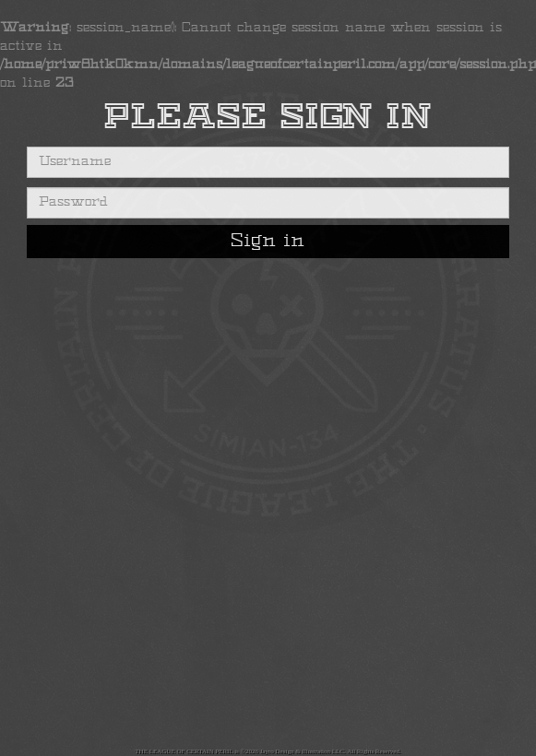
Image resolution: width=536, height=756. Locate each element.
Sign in (268, 242)
